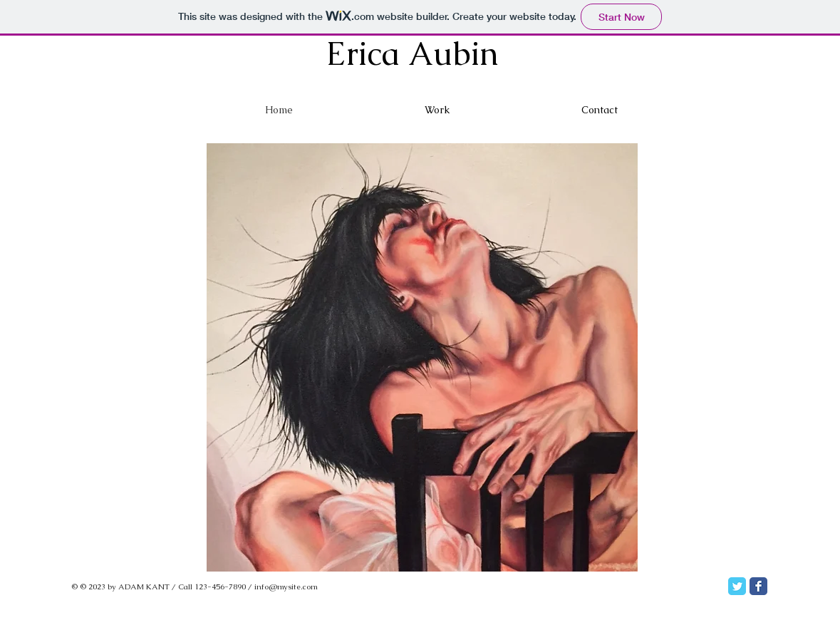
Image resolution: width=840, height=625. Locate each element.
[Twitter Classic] (737, 586)
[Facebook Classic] (758, 586)
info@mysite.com (286, 587)
